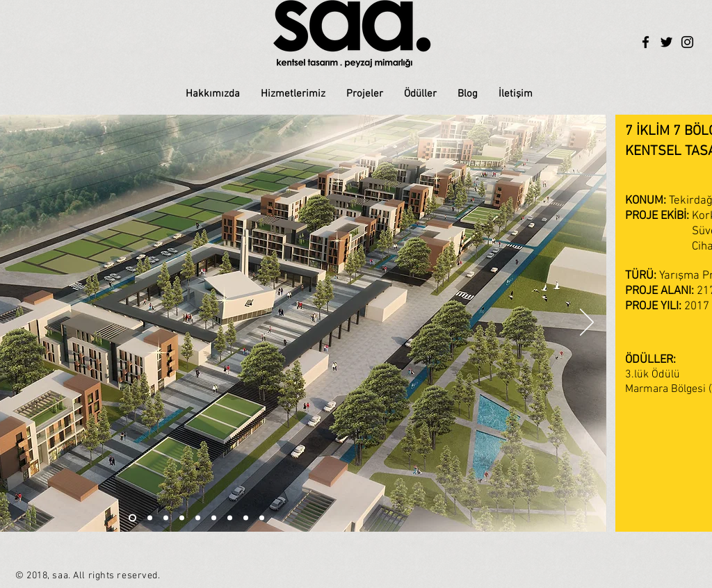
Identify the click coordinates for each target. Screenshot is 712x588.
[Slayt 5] (198, 518)
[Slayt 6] (132, 518)
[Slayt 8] (246, 518)
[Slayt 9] (262, 518)
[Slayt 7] (230, 518)
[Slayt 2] (150, 518)
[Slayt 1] (166, 518)
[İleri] (587, 323)
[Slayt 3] (182, 518)
